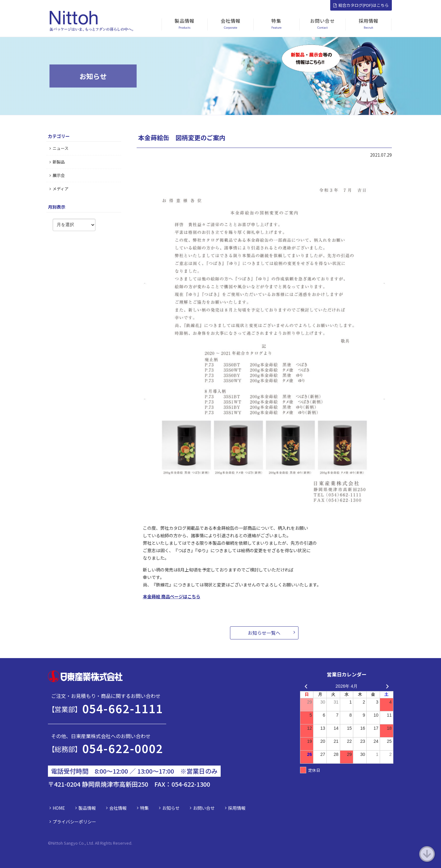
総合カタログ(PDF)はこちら (361, 5)
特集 (144, 808)
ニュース (59, 148)
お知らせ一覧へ (264, 633)
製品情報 (87, 808)
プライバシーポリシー (74, 822)
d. (131, 843)
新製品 (57, 162)
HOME (59, 808)
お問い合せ (204, 808)
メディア (59, 189)
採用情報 (237, 808)
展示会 (57, 175)
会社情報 (118, 808)
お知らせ (171, 808)
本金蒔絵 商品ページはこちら (172, 596)
